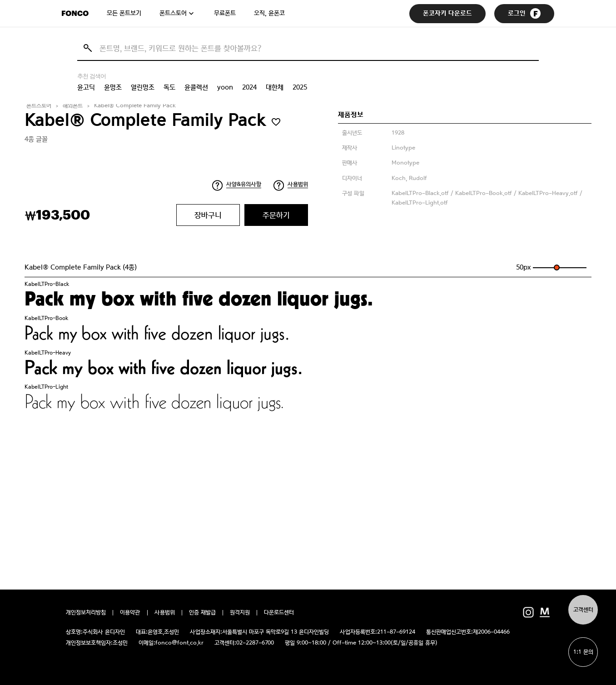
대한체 (275, 87)
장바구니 (208, 215)
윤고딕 (86, 87)
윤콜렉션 (196, 87)
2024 (249, 87)
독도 (169, 87)
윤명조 (113, 87)
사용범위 (298, 184)
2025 (300, 87)
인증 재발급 (202, 613)
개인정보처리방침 (86, 613)
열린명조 (143, 87)
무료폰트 (225, 13)
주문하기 (276, 215)
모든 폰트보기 (124, 13)
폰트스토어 (173, 13)
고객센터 (583, 610)
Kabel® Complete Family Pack (135, 106)
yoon (225, 87)
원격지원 (240, 613)
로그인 (524, 13)
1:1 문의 (583, 652)
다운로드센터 (279, 613)
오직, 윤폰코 (269, 13)
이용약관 (130, 613)
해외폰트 (73, 106)
